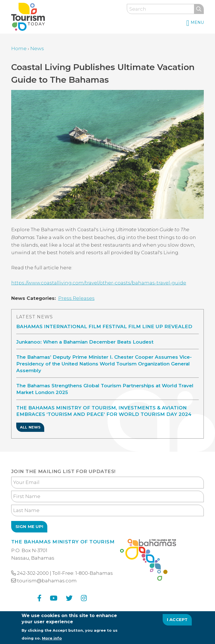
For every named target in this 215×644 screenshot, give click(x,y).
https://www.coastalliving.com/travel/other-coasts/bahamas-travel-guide (99, 283)
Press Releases (76, 298)
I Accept (177, 622)
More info (52, 640)
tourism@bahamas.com (47, 581)
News (37, 48)
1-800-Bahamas (94, 573)
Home (19, 48)
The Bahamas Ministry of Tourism (63, 542)
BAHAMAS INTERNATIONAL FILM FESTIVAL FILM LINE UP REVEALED (104, 326)
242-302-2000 (33, 573)
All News (30, 427)
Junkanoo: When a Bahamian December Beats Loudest (85, 342)
